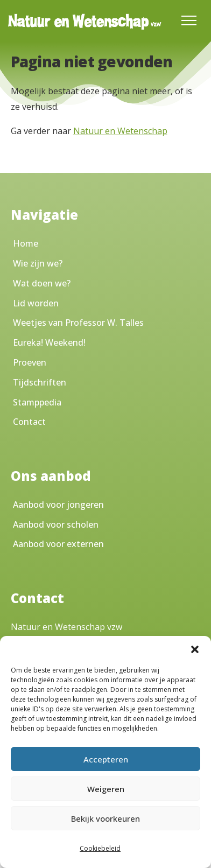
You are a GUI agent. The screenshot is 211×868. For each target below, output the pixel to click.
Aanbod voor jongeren (58, 505)
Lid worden (36, 303)
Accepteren (106, 759)
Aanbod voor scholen (56, 524)
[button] (195, 649)
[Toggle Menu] (189, 20)
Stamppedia (37, 402)
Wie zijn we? (38, 263)
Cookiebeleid (100, 848)
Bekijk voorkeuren (105, 818)
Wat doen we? (42, 283)
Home (26, 243)
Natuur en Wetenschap (120, 131)
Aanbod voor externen (58, 544)
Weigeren (106, 789)
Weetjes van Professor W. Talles (78, 323)
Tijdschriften (40, 382)
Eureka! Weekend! (49, 342)
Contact (29, 422)
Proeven (30, 362)
